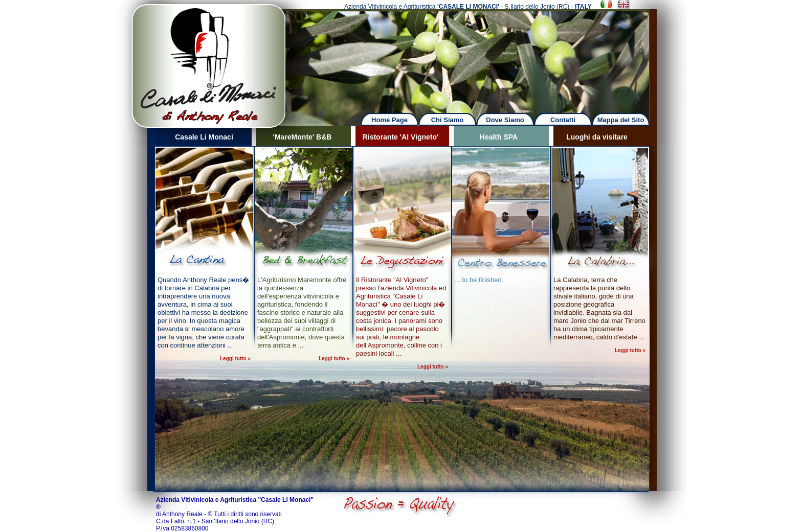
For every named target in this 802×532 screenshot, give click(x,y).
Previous (107, 56)
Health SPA (499, 137)
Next (479, 56)
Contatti (563, 120)
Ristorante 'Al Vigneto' (401, 137)
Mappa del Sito (621, 120)
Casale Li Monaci (204, 137)
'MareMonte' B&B (303, 137)
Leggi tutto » (235, 358)
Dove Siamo (505, 120)
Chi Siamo (448, 120)
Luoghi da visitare (597, 137)
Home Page (389, 120)
